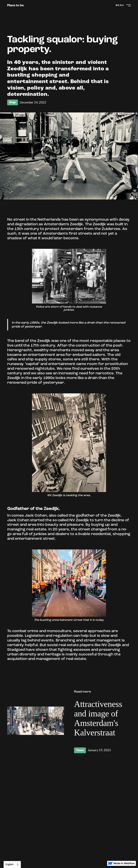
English (10, 865)
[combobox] (12, 865)
